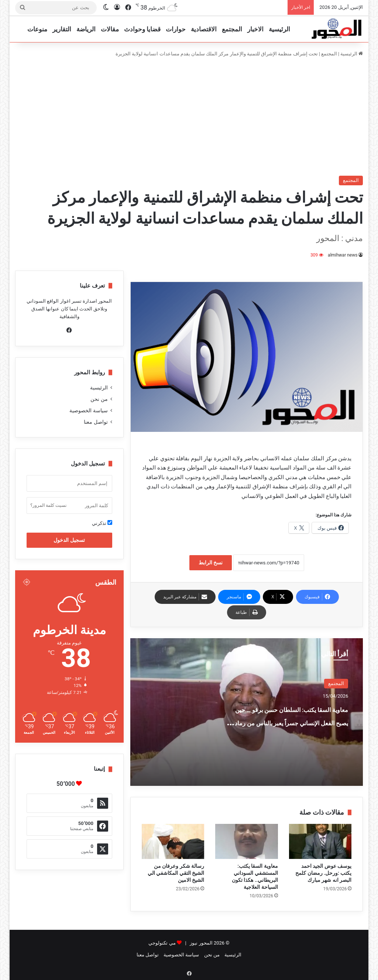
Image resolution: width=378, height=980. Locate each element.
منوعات (37, 29)
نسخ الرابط (211, 563)
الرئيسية (279, 29)
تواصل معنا (96, 422)
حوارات (176, 29)
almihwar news (343, 255)
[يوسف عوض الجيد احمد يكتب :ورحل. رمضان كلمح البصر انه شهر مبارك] (320, 842)
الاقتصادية (204, 29)
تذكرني (102, 523)
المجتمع (232, 29)
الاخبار (255, 29)
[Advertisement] (189, 117)
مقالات (110, 29)
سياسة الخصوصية (88, 410)
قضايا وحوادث (142, 29)
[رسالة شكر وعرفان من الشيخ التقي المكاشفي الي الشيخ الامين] (173, 842)
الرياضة (86, 29)
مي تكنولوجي (162, 943)
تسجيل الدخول (69, 540)
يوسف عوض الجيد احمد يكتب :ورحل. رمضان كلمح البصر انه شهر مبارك (323, 873)
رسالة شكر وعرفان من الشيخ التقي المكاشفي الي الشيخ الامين (176, 873)
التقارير (62, 29)
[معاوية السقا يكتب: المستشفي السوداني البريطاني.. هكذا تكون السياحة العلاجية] (247, 842)
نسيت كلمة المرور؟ (48, 505)
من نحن (99, 399)
